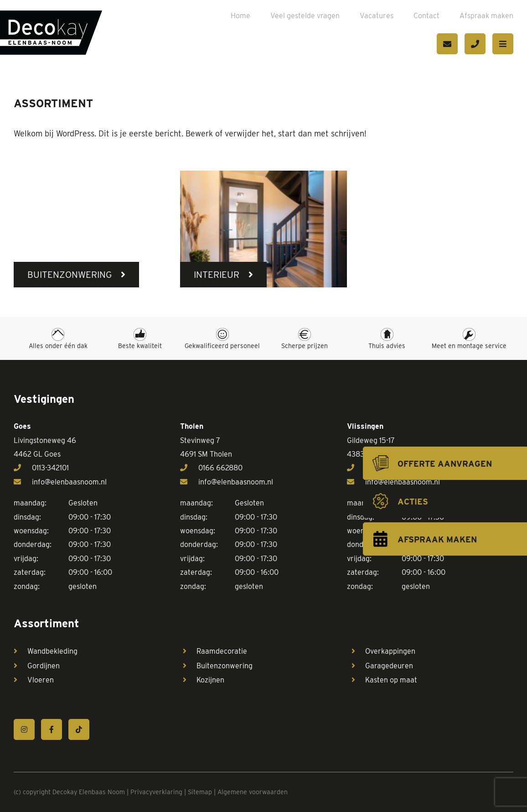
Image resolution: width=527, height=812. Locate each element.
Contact (426, 16)
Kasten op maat (391, 680)
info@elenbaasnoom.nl (60, 482)
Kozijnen (210, 680)
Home (240, 16)
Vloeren (41, 680)
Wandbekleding (52, 651)
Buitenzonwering (225, 666)
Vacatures (377, 16)
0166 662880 (211, 468)
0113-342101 (41, 468)
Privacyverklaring (156, 792)
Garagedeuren (389, 666)
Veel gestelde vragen (305, 16)
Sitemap (200, 792)
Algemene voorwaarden (253, 792)
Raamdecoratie (222, 651)
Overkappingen (390, 651)
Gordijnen (44, 666)
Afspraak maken (486, 16)
